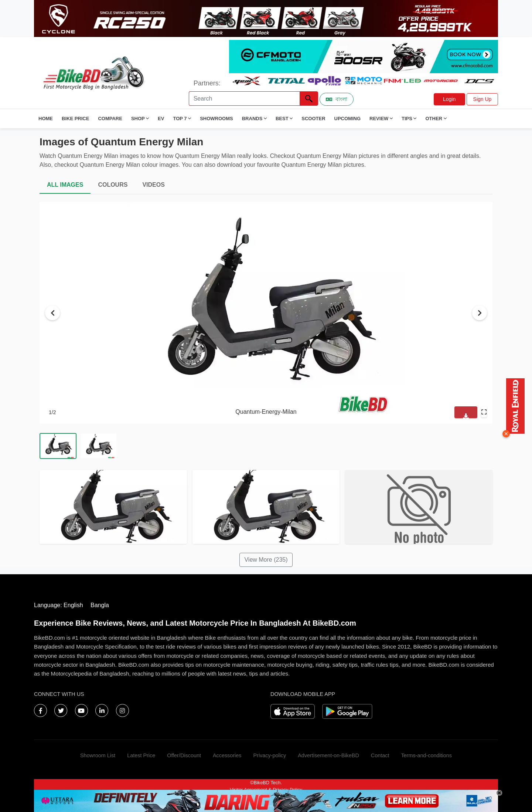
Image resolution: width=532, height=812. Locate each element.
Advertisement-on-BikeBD (328, 755)
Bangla (100, 605)
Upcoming (348, 119)
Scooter (313, 119)
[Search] (244, 99)
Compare (110, 119)
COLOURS (113, 185)
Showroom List (98, 755)
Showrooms (216, 119)
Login (449, 99)
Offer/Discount (184, 755)
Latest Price (141, 755)
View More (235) (266, 560)
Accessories (227, 755)
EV (161, 119)
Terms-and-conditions (426, 755)
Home (46, 119)
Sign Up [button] (482, 99)
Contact (380, 755)
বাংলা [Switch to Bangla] (337, 99)
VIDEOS (153, 185)
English (73, 605)
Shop (140, 119)
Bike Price (75, 119)
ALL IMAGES (65, 185)
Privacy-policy (270, 755)
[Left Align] (309, 99)
